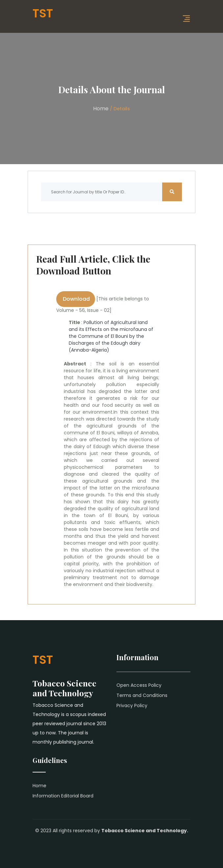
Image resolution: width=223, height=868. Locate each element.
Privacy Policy (132, 705)
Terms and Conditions (142, 695)
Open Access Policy (139, 685)
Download (76, 299)
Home (101, 108)
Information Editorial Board (63, 796)
